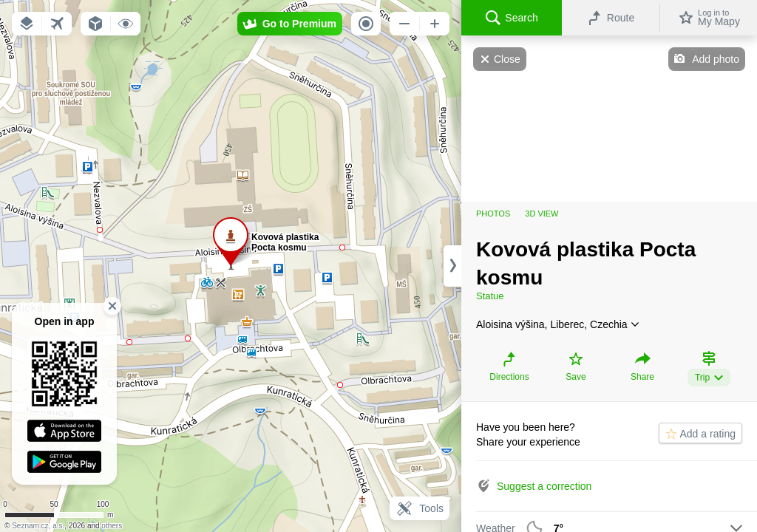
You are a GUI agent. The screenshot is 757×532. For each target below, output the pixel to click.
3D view (542, 214)
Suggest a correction (544, 486)
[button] (27, 24)
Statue (490, 296)
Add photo (716, 59)
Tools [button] (420, 508)
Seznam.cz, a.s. (38, 526)
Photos (493, 214)
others (112, 526)
